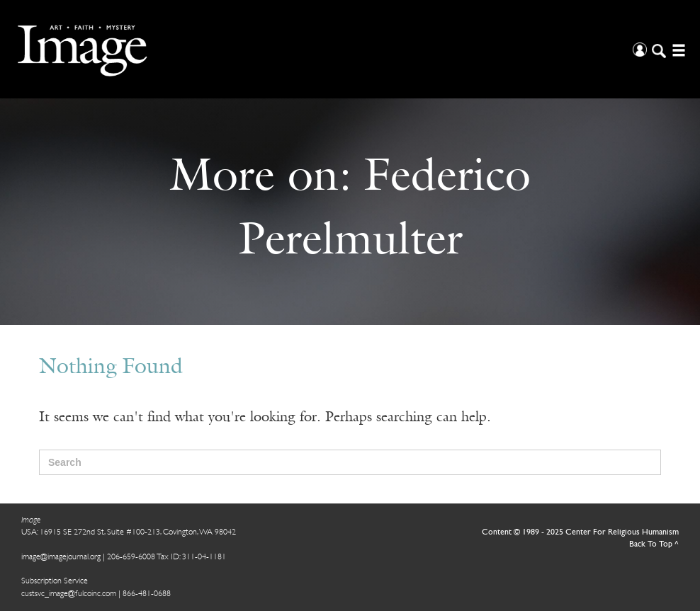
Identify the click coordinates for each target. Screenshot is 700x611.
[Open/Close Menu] (677, 49)
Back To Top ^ (654, 544)
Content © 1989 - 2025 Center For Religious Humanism (580, 532)
